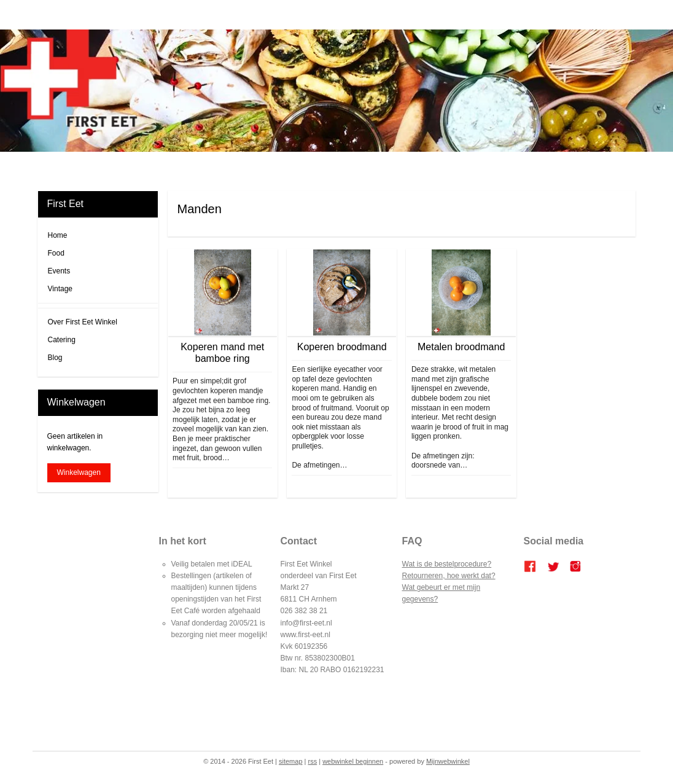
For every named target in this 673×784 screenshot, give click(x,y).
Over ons (436, 167)
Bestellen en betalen (379, 167)
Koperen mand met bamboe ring (222, 353)
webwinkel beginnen (353, 761)
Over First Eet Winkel (83, 322)
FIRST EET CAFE (270, 167)
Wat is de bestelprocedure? (447, 564)
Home (196, 167)
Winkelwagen (79, 472)
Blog (224, 167)
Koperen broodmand (342, 347)
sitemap (291, 761)
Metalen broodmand (461, 347)
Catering (322, 167)
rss (313, 761)
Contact (473, 167)
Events (59, 271)
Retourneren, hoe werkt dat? (449, 576)
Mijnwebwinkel (448, 761)
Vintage (60, 289)
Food (56, 253)
